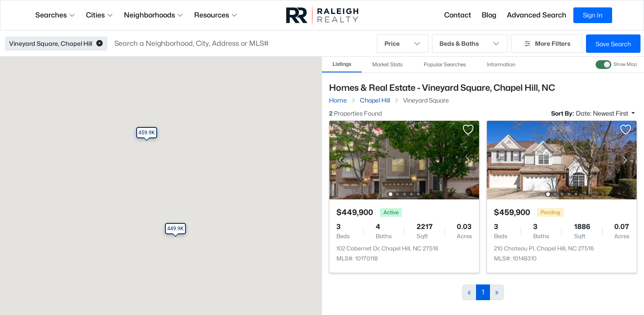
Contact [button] (458, 15)
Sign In (593, 15)
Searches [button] (55, 15)
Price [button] (403, 44)
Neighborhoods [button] (154, 15)
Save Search (613, 44)
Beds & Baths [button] (470, 44)
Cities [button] (100, 15)
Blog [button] (489, 15)
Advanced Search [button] (537, 15)
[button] (99, 44)
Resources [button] (216, 15)
